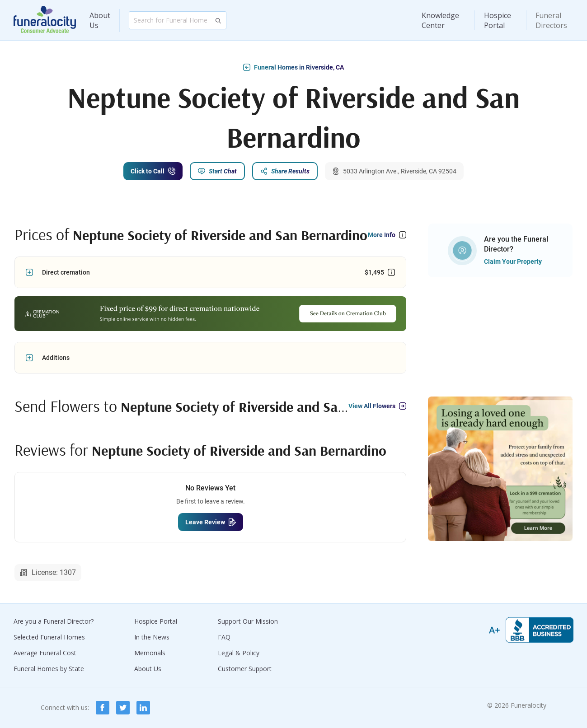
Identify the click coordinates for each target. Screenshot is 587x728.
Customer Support (245, 669)
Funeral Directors (551, 20)
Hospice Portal (498, 20)
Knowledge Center (440, 20)
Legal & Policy (239, 653)
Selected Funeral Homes (49, 637)
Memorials (150, 653)
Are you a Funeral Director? (54, 621)
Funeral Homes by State (49, 669)
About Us (100, 20)
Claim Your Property (513, 261)
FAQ (224, 637)
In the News (152, 637)
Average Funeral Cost (45, 653)
